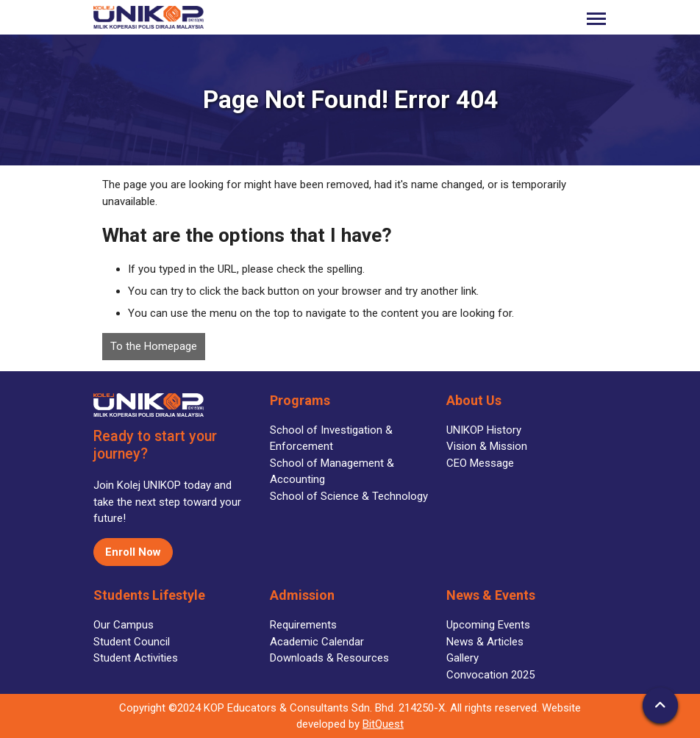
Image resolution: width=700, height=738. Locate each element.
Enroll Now (133, 552)
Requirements (303, 625)
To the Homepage (154, 346)
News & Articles (485, 642)
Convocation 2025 (490, 675)
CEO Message (480, 463)
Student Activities (136, 658)
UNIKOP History (484, 430)
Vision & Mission (487, 446)
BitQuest (383, 724)
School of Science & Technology (349, 496)
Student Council (132, 642)
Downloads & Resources (329, 658)
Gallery (463, 658)
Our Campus (124, 625)
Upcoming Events (488, 625)
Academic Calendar (317, 642)
